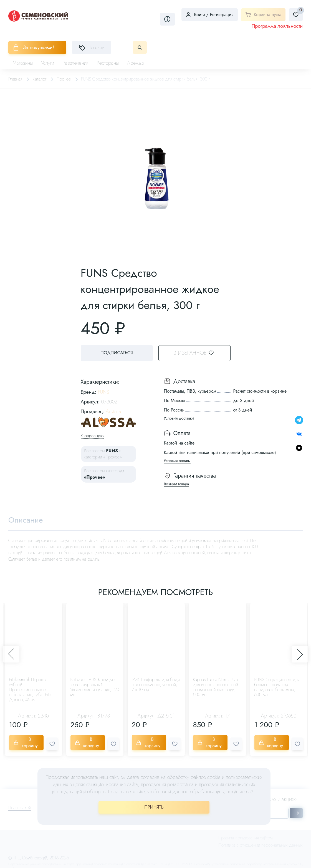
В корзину (26, 742)
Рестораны (108, 63)
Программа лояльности (277, 26)
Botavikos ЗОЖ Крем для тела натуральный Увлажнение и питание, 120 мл (95, 687)
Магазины (23, 63)
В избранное (197, 353)
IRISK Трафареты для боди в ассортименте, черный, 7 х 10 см (156, 685)
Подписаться (117, 353)
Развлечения (75, 63)
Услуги (47, 63)
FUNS (103, 392)
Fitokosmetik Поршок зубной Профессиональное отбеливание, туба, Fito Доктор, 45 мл (30, 690)
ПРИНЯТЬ (154, 807)
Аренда (136, 63)
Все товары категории (104, 474)
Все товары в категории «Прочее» (103, 454)
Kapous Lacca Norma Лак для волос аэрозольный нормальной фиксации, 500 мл (216, 687)
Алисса (113, 412)
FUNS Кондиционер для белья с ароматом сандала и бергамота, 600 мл (277, 687)
